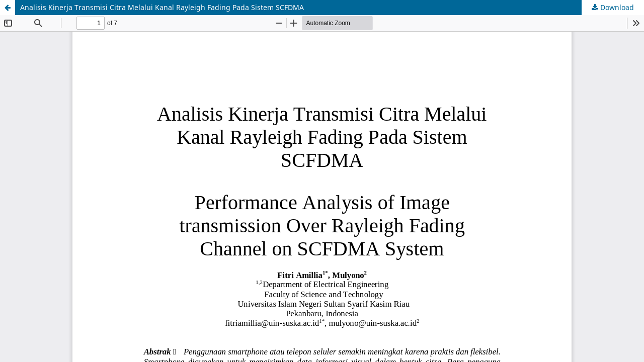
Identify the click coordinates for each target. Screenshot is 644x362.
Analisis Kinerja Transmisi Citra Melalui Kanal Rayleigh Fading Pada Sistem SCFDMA (162, 7)
